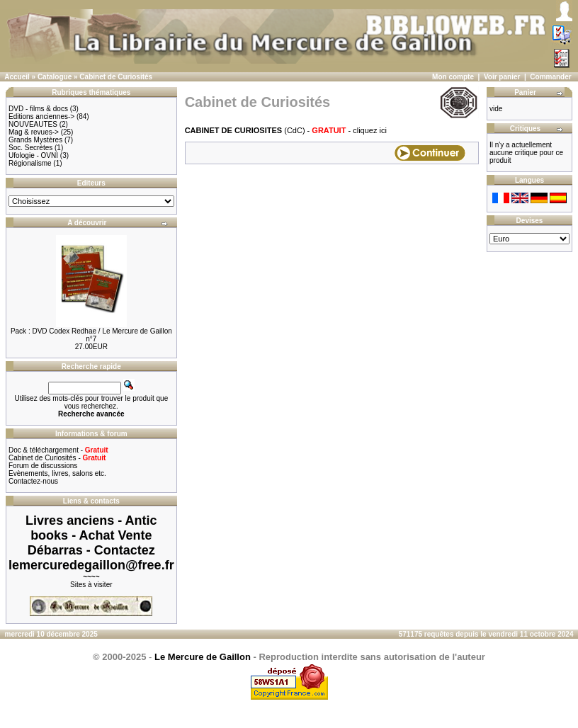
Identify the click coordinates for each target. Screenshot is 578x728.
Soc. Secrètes (30, 148)
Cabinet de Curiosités (116, 77)
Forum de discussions (43, 466)
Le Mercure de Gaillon (203, 657)
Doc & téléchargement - (58, 450)
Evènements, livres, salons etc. (57, 473)
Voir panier (502, 77)
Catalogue (55, 77)
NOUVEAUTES (33, 124)
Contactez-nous (33, 481)
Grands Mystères (35, 140)
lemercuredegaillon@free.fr (91, 565)
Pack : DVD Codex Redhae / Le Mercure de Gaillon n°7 (91, 335)
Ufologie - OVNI (33, 155)
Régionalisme (30, 163)
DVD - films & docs (38, 109)
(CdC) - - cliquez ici (286, 130)
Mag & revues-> (34, 132)
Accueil (17, 77)
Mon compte (453, 77)
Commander (550, 77)
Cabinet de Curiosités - (57, 458)
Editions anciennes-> (41, 116)
